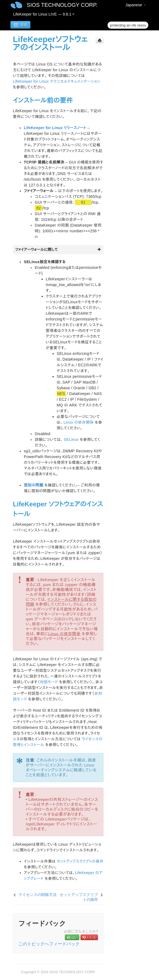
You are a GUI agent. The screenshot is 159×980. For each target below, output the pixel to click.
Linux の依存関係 (79, 422)
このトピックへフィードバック (49, 944)
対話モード (49, 682)
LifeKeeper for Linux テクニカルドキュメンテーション (57, 81)
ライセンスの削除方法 (37, 895)
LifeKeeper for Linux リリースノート (55, 128)
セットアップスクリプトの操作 (80, 861)
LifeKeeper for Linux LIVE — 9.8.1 (44, 14)
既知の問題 (34, 485)
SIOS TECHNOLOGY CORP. (62, 5)
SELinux (71, 439)
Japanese (136, 5)
